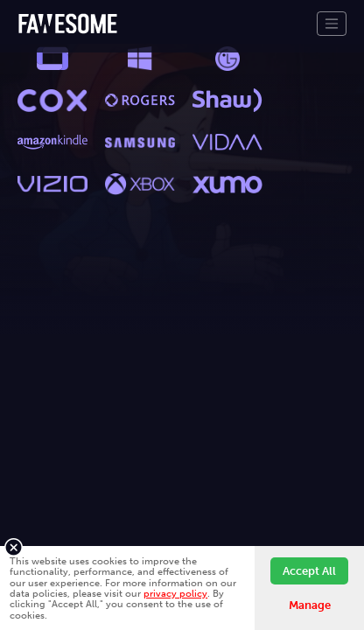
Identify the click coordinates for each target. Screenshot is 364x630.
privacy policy (175, 593)
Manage (310, 605)
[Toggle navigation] (332, 24)
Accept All (309, 571)
